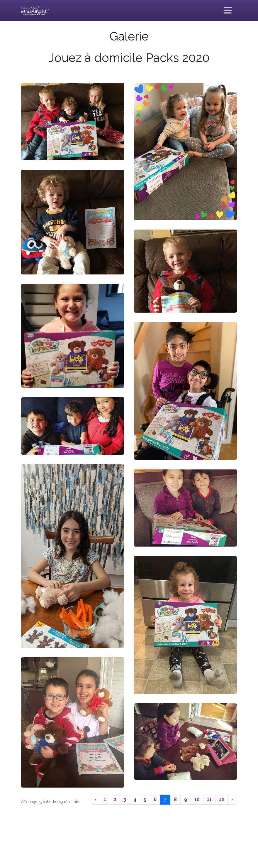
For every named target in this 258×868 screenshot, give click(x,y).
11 (209, 799)
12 (221, 799)
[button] (73, 122)
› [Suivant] (232, 799)
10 (197, 799)
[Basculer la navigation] (228, 10)
